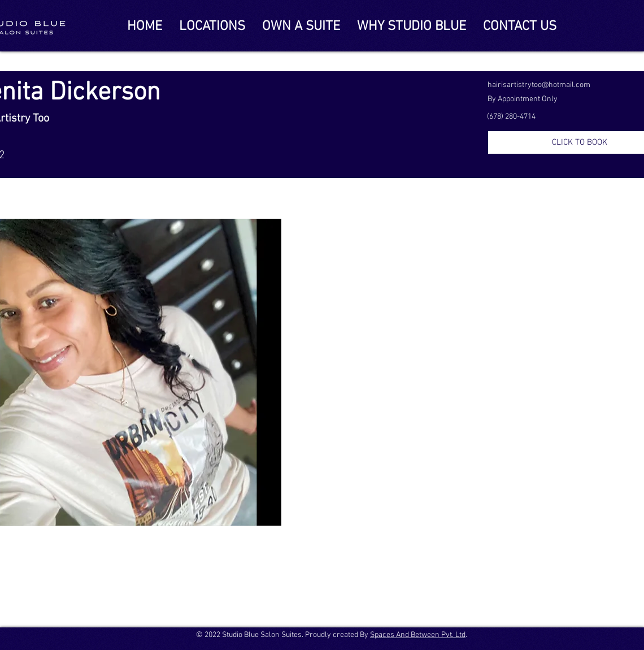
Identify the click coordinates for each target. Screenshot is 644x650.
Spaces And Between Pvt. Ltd (418, 635)
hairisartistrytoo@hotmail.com (539, 85)
